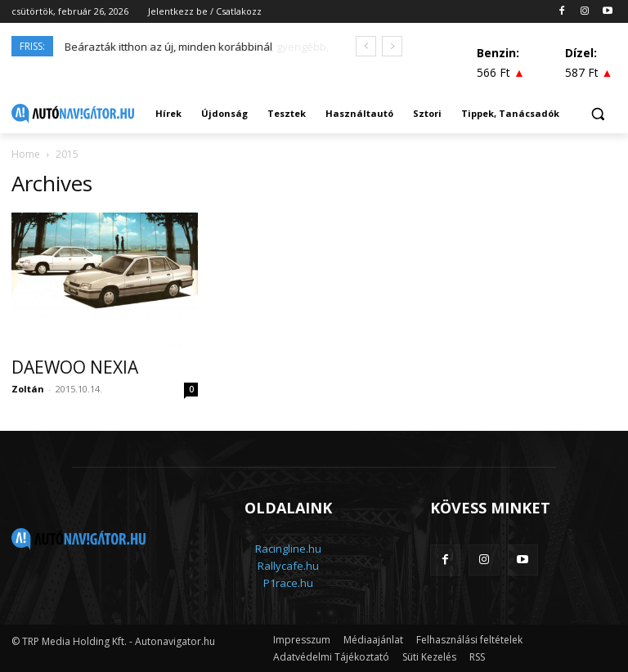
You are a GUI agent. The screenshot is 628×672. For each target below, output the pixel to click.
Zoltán (28, 389)
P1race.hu (288, 583)
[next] (392, 46)
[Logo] (73, 114)
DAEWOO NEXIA (75, 367)
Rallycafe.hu (288, 566)
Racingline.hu (288, 549)
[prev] (366, 46)
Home (26, 154)
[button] (597, 114)
